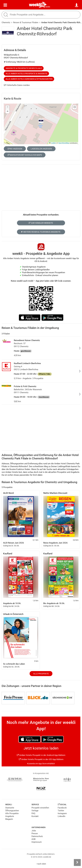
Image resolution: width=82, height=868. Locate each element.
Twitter (61, 811)
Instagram (62, 813)
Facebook (62, 808)
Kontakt (35, 816)
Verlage (35, 811)
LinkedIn (61, 816)
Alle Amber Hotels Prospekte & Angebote (26, 74)
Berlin (48, 7)
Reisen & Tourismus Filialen (26, 22)
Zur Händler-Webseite (41, 223)
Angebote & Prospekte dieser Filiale (24, 68)
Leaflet (52, 143)
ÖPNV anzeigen (15, 149)
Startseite (10, 808)
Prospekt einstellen (40, 808)
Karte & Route (12, 99)
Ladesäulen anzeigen (41, 149)
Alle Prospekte (41, 674)
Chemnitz (6, 22)
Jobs (34, 831)
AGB (33, 839)
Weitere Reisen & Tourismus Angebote (41, 232)
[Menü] (5, 5)
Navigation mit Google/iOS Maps (25, 155)
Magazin (9, 819)
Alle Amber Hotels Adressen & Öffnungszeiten (29, 79)
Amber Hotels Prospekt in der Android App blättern (41, 755)
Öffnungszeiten (12, 811)
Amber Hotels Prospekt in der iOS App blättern (41, 759)
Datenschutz (37, 836)
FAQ (33, 813)
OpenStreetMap (64, 143)
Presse (35, 833)
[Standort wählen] (77, 5)
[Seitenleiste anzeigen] (77, 862)
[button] (75, 107)
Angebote (10, 816)
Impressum (37, 842)
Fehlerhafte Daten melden (17, 85)
